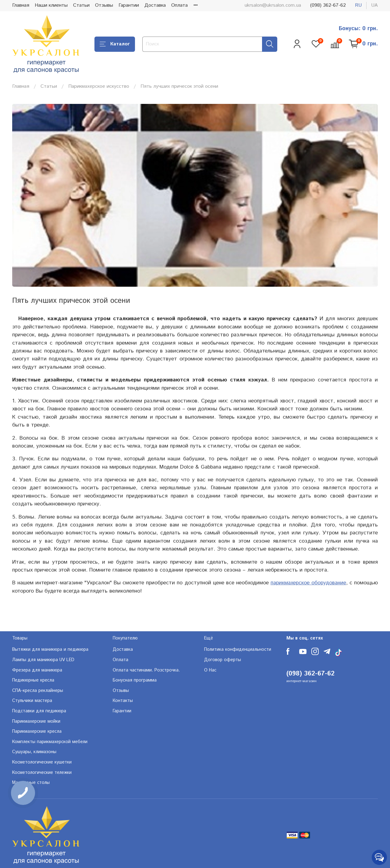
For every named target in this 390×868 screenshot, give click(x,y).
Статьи (81, 5)
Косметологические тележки (42, 773)
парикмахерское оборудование (308, 583)
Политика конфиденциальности (238, 650)
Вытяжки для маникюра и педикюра (50, 650)
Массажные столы (31, 783)
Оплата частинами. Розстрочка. (146, 670)
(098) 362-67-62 (328, 5)
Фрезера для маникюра (37, 670)
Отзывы (104, 5)
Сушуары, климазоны (34, 752)
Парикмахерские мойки (36, 721)
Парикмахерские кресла (37, 732)
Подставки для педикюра (39, 711)
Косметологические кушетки (42, 762)
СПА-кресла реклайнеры (38, 691)
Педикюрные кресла (33, 680)
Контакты (123, 701)
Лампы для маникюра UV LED (43, 660)
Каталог (115, 44)
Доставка (155, 5)
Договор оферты (223, 660)
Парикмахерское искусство (99, 86)
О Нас (210, 670)
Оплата (179, 5)
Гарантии (129, 5)
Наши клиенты (51, 5)
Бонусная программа (135, 680)
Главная (21, 5)
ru (358, 5)
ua (374, 5)
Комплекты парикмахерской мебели (50, 742)
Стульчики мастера (32, 701)
